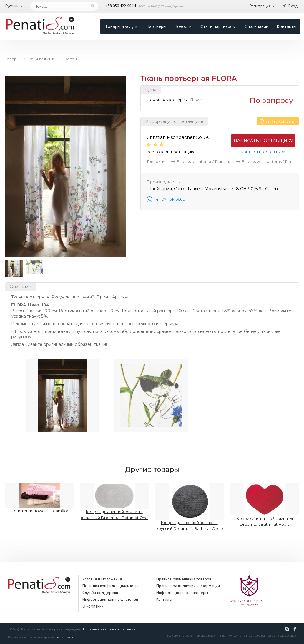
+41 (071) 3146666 (169, 199)
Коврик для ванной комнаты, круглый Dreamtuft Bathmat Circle (190, 507)
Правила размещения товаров (184, 579)
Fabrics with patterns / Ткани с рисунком (268, 161)
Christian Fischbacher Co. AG (178, 137)
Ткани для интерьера (42, 59)
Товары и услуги (121, 26)
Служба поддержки (100, 593)
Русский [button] (12, 6)
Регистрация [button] (260, 6)
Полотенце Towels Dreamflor (40, 498)
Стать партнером (218, 26)
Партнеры (156, 26)
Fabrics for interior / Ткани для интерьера (206, 161)
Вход (293, 6)
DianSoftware (64, 637)
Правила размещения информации (188, 586)
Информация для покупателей (110, 599)
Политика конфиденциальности (111, 586)
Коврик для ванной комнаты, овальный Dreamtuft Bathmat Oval (115, 501)
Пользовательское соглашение (109, 629)
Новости (183, 26)
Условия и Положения (102, 579)
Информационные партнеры (182, 593)
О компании (256, 26)
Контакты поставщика (263, 152)
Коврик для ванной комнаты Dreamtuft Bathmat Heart (265, 505)
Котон (71, 59)
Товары (12, 59)
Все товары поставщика (171, 152)
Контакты (286, 26)
